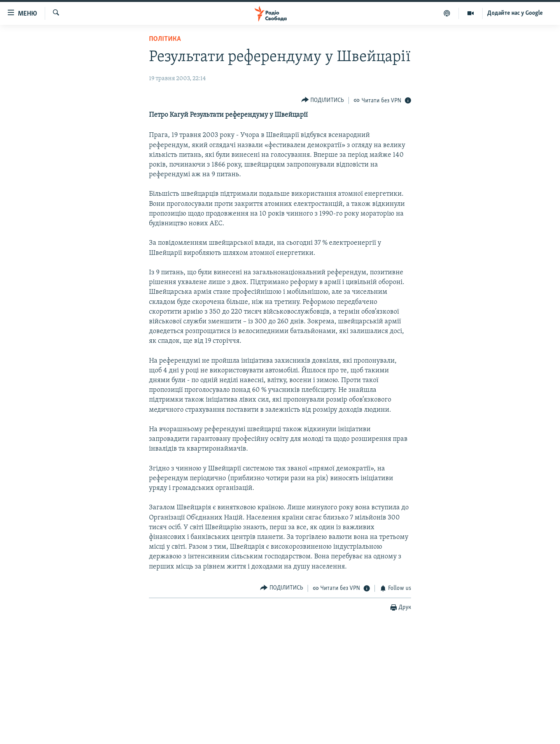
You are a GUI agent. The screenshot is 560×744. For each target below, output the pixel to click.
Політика (165, 39)
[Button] (323, 100)
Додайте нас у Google (515, 13)
